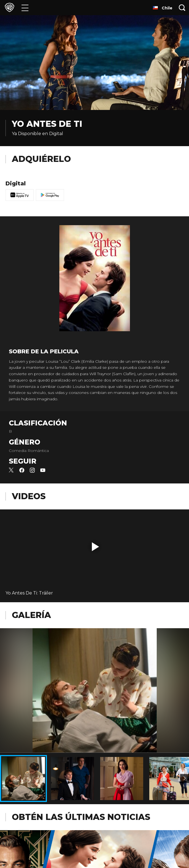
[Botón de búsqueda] (182, 8)
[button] (95, 547)
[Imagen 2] (185, 778)
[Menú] (25, 8)
